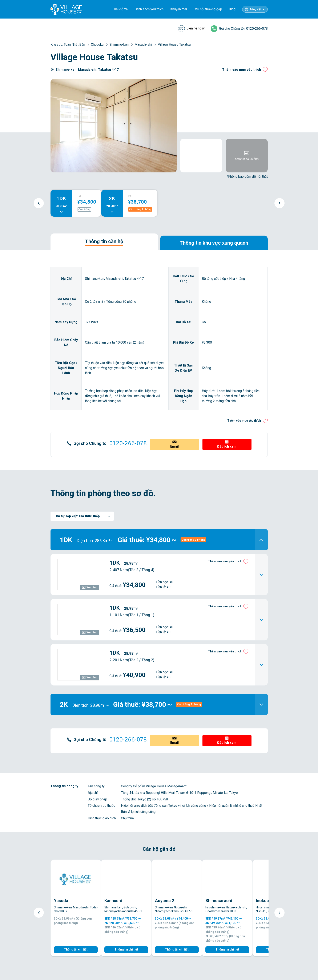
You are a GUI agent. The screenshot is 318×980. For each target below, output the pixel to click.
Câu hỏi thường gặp (208, 9)
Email (174, 446)
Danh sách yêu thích (149, 9)
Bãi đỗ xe (121, 9)
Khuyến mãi (179, 9)
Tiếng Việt (255, 9)
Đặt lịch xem (227, 446)
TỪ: (79, 196)
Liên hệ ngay (196, 28)
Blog (232, 9)
